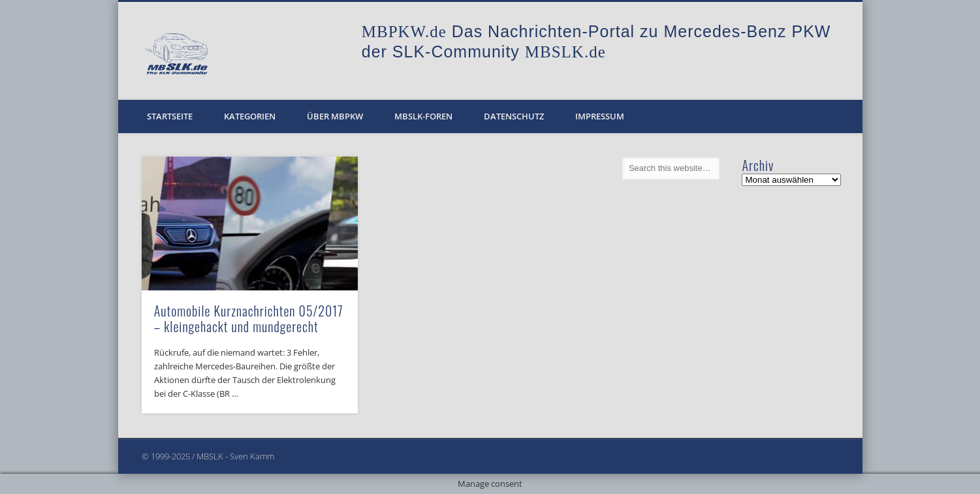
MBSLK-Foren (423, 116)
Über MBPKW (335, 116)
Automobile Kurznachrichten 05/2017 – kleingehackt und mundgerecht (249, 318)
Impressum (600, 116)
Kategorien (250, 116)
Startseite (170, 116)
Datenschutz (514, 116)
